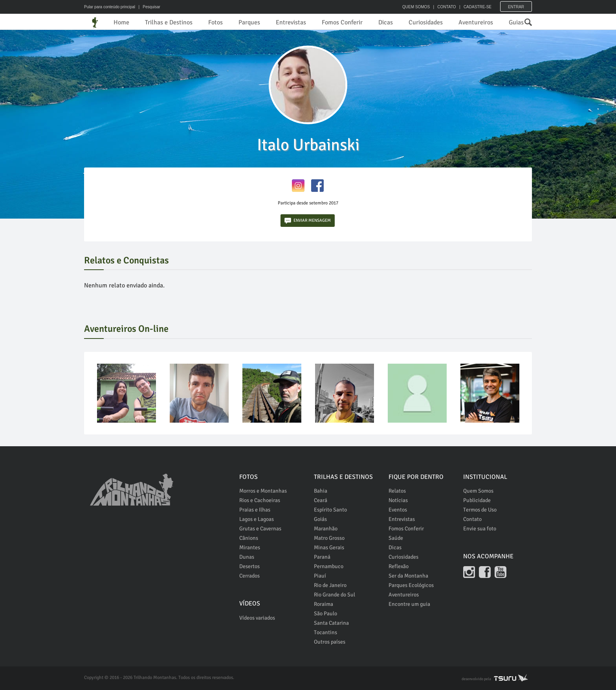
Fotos (215, 22)
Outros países (330, 642)
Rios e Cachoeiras (260, 500)
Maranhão (326, 529)
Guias (516, 22)
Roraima (324, 604)
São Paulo (325, 614)
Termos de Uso (480, 510)
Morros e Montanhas (263, 491)
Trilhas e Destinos (169, 22)
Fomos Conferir (342, 22)
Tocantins (325, 632)
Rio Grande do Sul (335, 595)
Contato (472, 519)
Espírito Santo (330, 510)
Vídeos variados (257, 618)
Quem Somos (478, 491)
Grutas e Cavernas (260, 529)
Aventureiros (476, 22)
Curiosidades (426, 22)
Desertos (249, 566)
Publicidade (477, 500)
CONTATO (446, 7)
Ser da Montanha (408, 576)
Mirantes (250, 547)
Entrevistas (291, 22)
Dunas (247, 557)
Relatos (397, 491)
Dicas (386, 22)
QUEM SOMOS (416, 7)
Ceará (321, 500)
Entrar (516, 7)
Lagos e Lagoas (257, 519)
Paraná (322, 557)
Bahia (321, 491)
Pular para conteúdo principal (110, 7)
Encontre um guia (409, 604)
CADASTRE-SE (478, 7)
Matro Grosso (329, 538)
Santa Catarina (331, 623)
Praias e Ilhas (255, 510)
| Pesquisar (148, 7)
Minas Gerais (329, 547)
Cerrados (249, 576)
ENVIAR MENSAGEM (308, 221)
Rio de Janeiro (330, 585)
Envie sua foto (480, 529)
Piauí (320, 576)
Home (121, 22)
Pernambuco (329, 566)
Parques (249, 22)
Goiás (320, 519)
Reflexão (399, 566)
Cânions (249, 538)
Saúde (396, 538)
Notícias (398, 500)
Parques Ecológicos (411, 585)
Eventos (398, 510)
